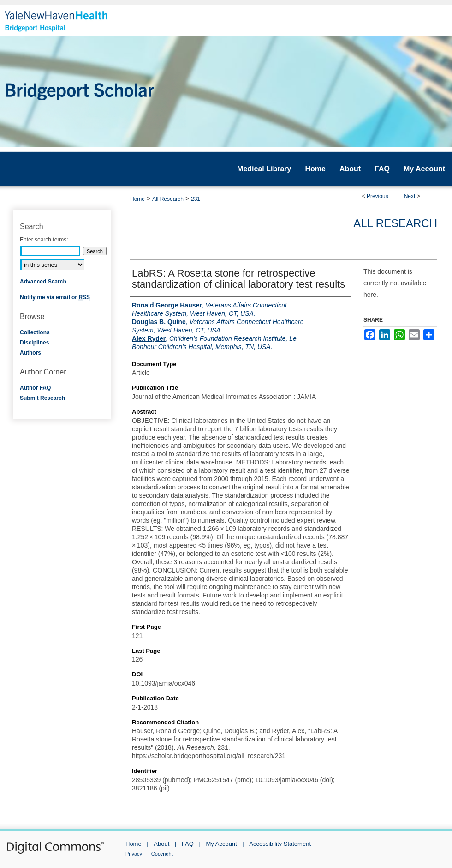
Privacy (134, 854)
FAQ (188, 844)
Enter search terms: (44, 240)
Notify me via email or (55, 297)
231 (196, 199)
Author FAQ (35, 388)
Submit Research (42, 398)
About (161, 844)
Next (410, 196)
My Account (222, 844)
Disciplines (34, 343)
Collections (35, 332)
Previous (378, 196)
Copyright (162, 854)
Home (137, 199)
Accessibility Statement (280, 844)
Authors (30, 353)
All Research (168, 199)
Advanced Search (43, 282)
